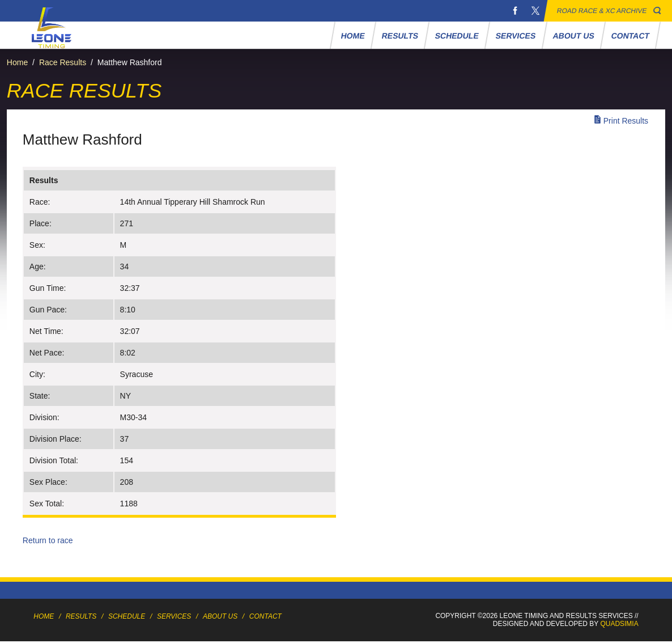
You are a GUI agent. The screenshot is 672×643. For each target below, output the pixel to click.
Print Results (626, 121)
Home (353, 36)
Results (400, 36)
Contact (630, 36)
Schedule (457, 36)
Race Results (63, 62)
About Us (573, 36)
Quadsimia (619, 624)
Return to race (48, 540)
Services (516, 36)
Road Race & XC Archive (602, 11)
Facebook (515, 11)
